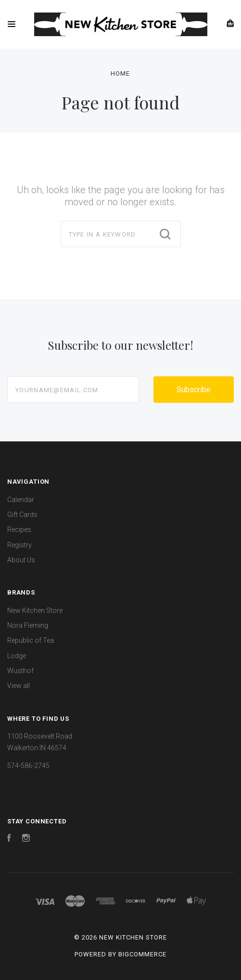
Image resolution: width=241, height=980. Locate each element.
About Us (21, 560)
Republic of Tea (31, 640)
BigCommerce (142, 954)
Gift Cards (22, 515)
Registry (19, 545)
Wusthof (20, 671)
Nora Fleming (28, 625)
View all (19, 686)
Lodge (17, 656)
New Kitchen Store (35, 610)
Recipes (19, 530)
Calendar (21, 500)
